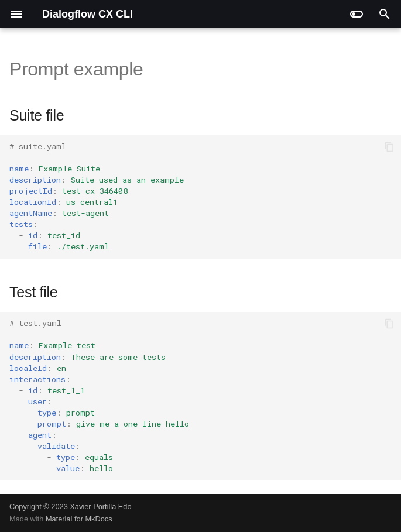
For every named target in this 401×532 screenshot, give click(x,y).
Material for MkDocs (79, 519)
